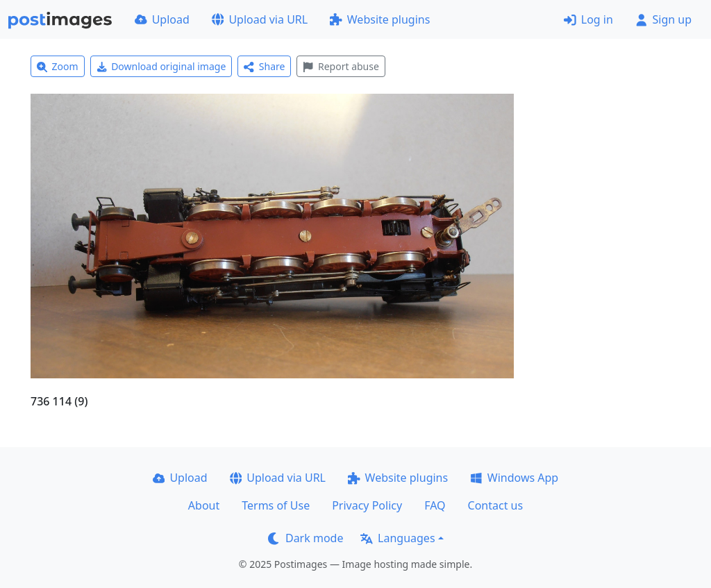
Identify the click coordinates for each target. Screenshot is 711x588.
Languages (398, 538)
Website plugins (380, 19)
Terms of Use (276, 505)
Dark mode (306, 538)
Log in (588, 19)
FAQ (435, 505)
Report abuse (341, 66)
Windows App (514, 478)
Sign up (663, 19)
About (204, 505)
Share (264, 66)
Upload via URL (260, 19)
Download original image (161, 66)
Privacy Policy (367, 505)
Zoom (58, 66)
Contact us (496, 505)
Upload (162, 19)
